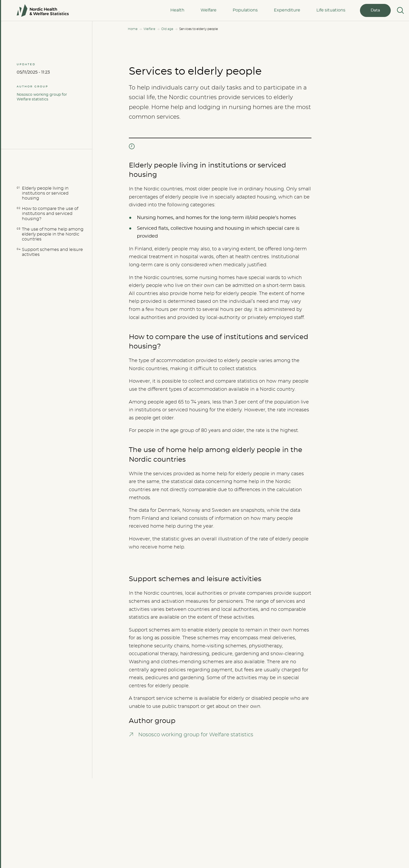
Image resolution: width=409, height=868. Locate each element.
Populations (245, 10)
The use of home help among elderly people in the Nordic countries (53, 234)
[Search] (400, 10)
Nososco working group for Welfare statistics (42, 97)
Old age (167, 29)
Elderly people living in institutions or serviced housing (45, 193)
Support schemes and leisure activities (52, 252)
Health (177, 10)
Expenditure (287, 10)
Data (375, 10)
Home (133, 29)
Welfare (209, 10)
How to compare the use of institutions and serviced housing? (50, 214)
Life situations (331, 10)
